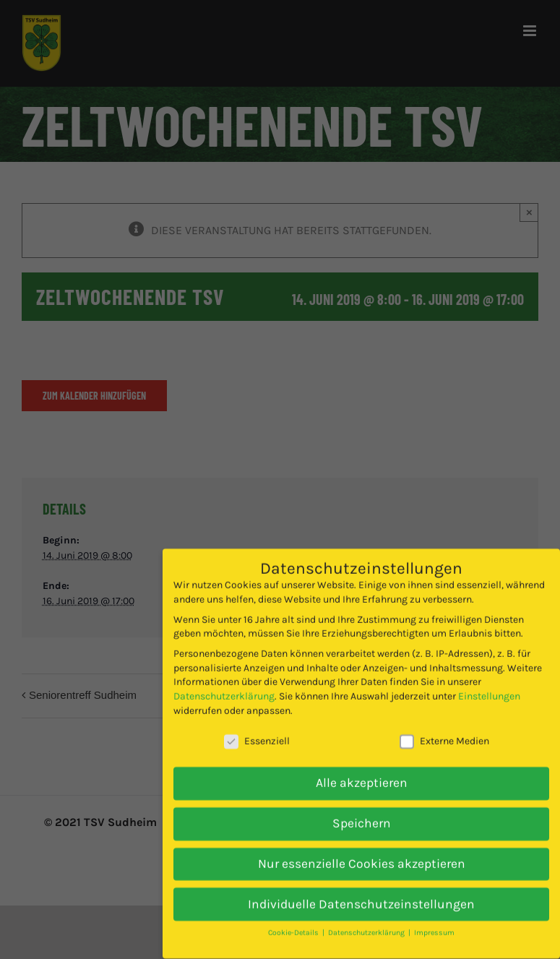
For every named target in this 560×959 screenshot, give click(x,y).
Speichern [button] (362, 805)
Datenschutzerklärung (224, 678)
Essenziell (257, 723)
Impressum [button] (434, 915)
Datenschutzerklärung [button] (367, 915)
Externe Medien (444, 723)
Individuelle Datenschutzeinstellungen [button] (361, 886)
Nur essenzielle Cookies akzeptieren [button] (362, 846)
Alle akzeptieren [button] (362, 765)
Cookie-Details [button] (294, 915)
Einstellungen (489, 678)
